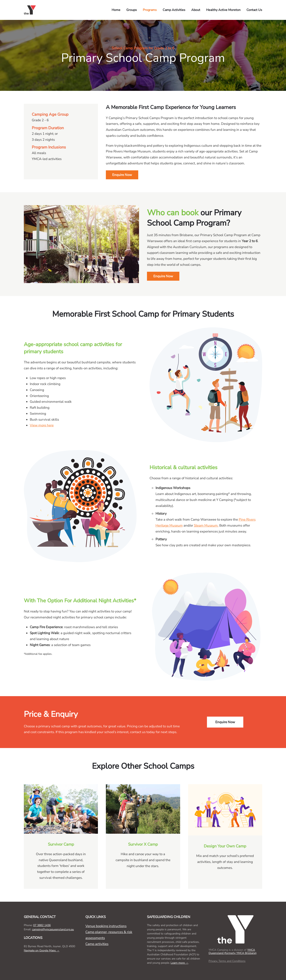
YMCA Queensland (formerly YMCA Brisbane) (232, 952)
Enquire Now (122, 175)
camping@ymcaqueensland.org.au (53, 929)
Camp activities (97, 944)
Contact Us (254, 10)
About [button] (196, 10)
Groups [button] (132, 10)
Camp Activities (174, 10)
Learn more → (179, 963)
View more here (42, 425)
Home (116, 10)
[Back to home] (31, 10)
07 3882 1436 (42, 925)
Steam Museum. (206, 525)
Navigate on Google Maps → (42, 950)
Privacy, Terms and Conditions (227, 961)
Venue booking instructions (106, 926)
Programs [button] (150, 10)
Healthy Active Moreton (223, 10)
